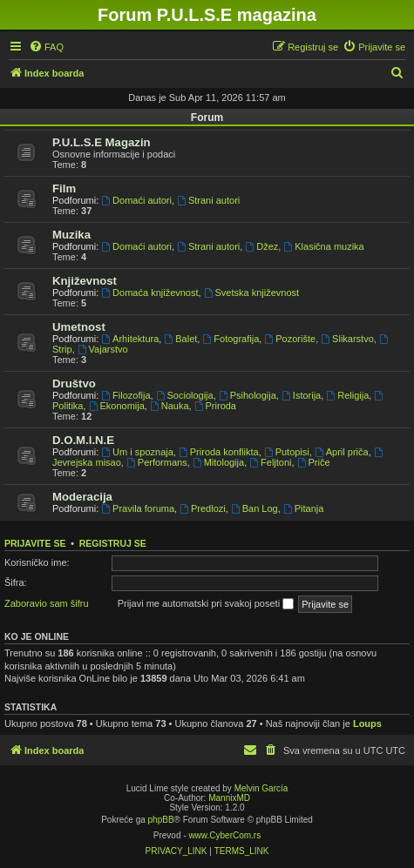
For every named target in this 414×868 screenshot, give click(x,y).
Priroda (215, 406)
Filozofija (126, 395)
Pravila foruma (138, 508)
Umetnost (79, 327)
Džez (261, 246)
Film (64, 188)
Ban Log (255, 508)
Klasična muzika (323, 246)
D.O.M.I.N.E (83, 440)
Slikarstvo (347, 339)
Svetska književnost (251, 293)
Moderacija (82, 497)
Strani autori (208, 200)
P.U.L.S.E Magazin (102, 142)
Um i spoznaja (137, 452)
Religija (347, 395)
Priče (314, 462)
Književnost (85, 281)
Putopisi (287, 452)
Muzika (71, 235)
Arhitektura (130, 339)
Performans (157, 462)
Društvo (74, 384)
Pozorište (290, 339)
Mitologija (218, 462)
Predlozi (203, 508)
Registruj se (113, 543)
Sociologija (185, 395)
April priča (342, 452)
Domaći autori (136, 200)
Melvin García (261, 788)
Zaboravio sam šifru (47, 603)
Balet (180, 339)
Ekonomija (117, 406)
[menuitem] (46, 47)
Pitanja (303, 508)
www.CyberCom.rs (224, 835)
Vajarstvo (103, 349)
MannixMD (229, 798)
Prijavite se (35, 543)
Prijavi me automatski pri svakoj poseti (206, 604)
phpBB (161, 820)
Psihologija (248, 395)
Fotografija (231, 339)
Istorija (301, 395)
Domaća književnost (149, 293)
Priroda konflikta (219, 452)
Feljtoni (270, 462)
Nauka (170, 406)
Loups (367, 723)
